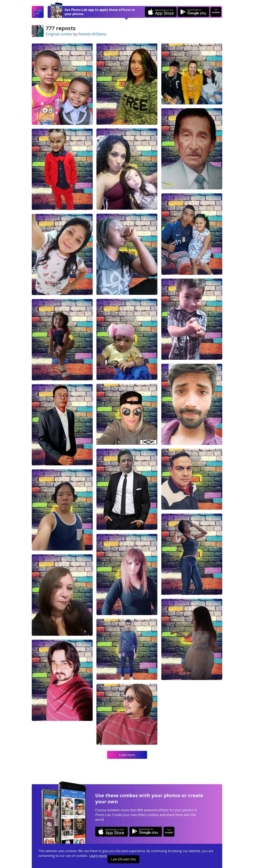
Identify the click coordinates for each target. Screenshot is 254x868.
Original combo (59, 34)
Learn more (98, 856)
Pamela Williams (92, 34)
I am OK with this (123, 859)
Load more (127, 755)
